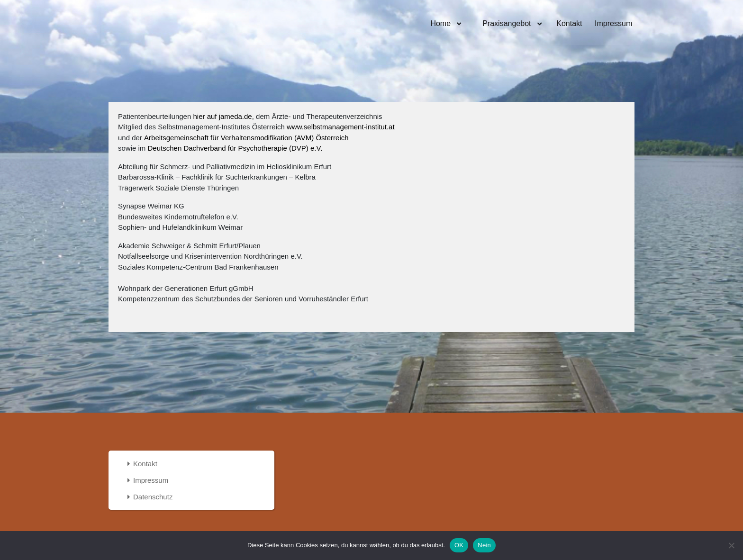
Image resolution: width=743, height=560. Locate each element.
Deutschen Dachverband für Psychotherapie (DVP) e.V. (235, 148)
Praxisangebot (507, 23)
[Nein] (731, 545)
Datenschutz (153, 497)
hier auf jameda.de (222, 116)
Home (442, 23)
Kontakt (569, 23)
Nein (484, 545)
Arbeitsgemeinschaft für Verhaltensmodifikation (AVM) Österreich (246, 138)
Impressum (613, 23)
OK (459, 545)
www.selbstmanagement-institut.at (341, 127)
